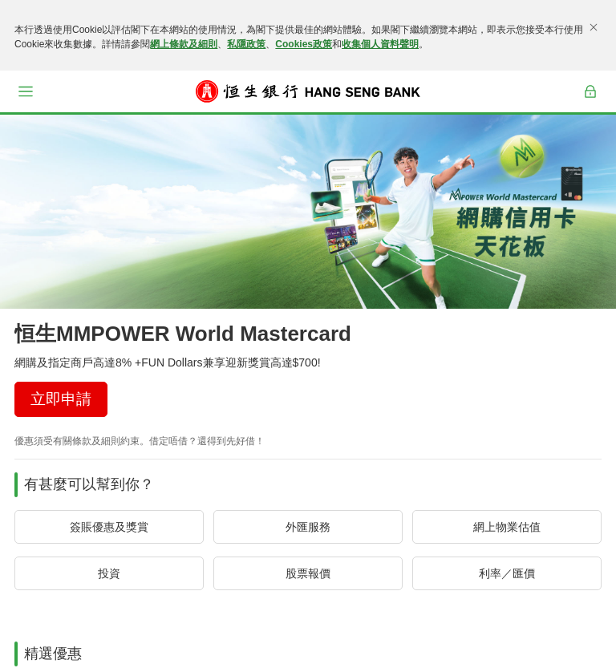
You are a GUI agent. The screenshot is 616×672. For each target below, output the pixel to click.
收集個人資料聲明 (380, 44)
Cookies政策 (304, 44)
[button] (26, 91)
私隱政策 (246, 44)
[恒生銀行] (308, 91)
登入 (591, 102)
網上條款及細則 (184, 44)
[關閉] (594, 27)
